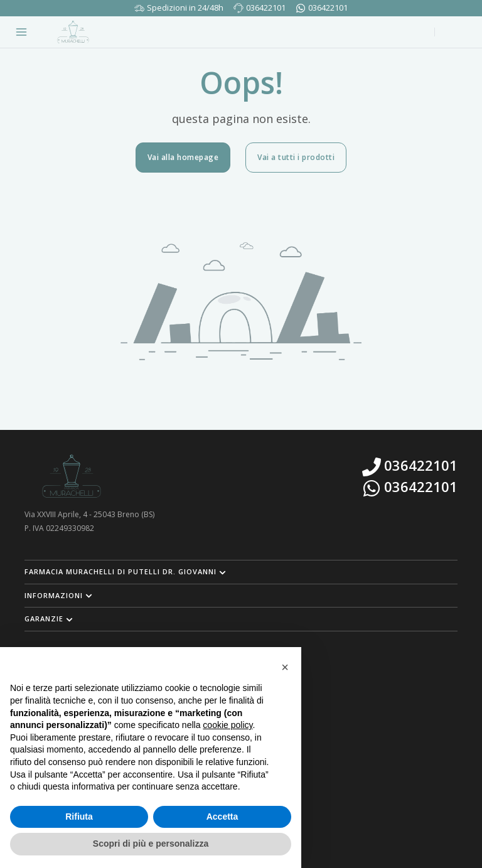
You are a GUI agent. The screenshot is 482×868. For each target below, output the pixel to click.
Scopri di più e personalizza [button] (151, 844)
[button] (241, 572)
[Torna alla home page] (73, 32)
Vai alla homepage (183, 157)
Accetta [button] (222, 817)
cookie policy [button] (228, 725)
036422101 (266, 8)
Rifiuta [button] (79, 817)
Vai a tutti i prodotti (296, 157)
